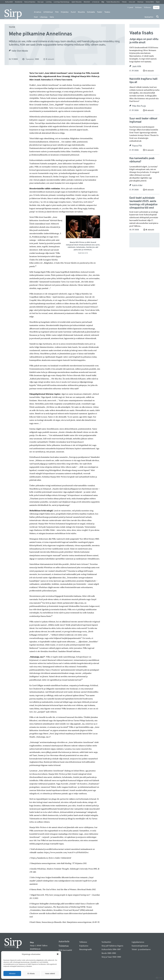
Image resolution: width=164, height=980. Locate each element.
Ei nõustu (31, 973)
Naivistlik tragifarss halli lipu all (143, 81)
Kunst (73, 12)
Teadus (107, 12)
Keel (36, 17)
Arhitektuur (48, 12)
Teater (100, 12)
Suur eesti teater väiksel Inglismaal (143, 120)
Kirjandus (65, 12)
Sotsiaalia (91, 12)
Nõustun (12, 973)
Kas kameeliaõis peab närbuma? (142, 160)
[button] (58, 954)
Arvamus (38, 12)
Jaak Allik (137, 67)
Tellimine (147, 7)
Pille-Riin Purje (139, 106)
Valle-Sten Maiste (20, 51)
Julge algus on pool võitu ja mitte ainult (144, 41)
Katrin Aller (137, 186)
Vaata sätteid (50, 973)
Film (57, 12)
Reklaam (138, 7)
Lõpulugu (44, 17)
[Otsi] (157, 17)
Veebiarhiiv (149, 17)
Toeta (156, 7)
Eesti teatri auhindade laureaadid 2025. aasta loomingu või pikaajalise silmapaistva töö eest (143, 203)
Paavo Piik (137, 146)
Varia (52, 17)
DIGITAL (159, 978)
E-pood (130, 7)
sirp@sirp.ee (35, 949)
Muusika (81, 12)
